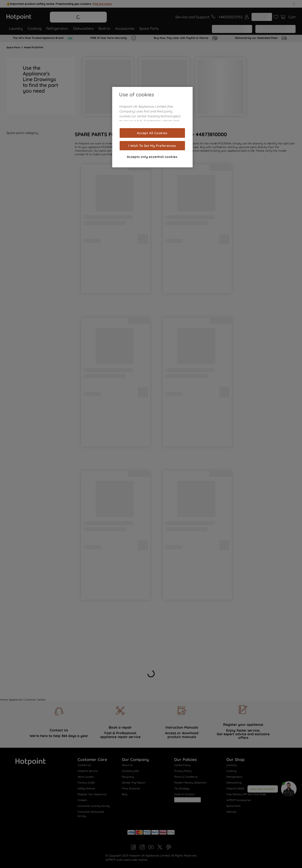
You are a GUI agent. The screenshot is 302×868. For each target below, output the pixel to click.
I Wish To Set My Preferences (152, 146)
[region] (152, 127)
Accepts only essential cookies (152, 157)
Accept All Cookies (152, 133)
